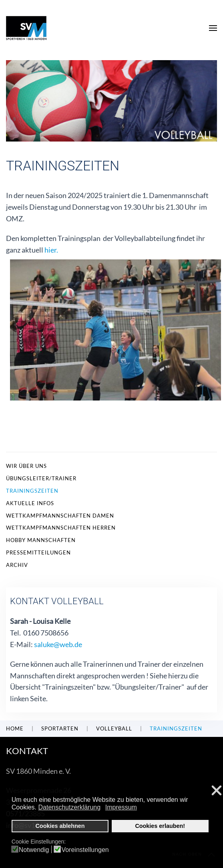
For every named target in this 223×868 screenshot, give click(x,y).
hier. (51, 250)
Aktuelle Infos (30, 503)
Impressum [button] (121, 807)
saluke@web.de (58, 644)
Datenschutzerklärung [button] (70, 807)
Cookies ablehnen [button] (60, 826)
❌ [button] (217, 791)
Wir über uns (26, 466)
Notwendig (34, 850)
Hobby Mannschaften (41, 540)
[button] (213, 28)
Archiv (17, 565)
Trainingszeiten (32, 491)
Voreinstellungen (85, 850)
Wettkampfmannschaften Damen (60, 516)
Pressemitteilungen (38, 552)
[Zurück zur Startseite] (26, 28)
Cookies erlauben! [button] (160, 826)
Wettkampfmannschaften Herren (61, 528)
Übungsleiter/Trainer (41, 478)
